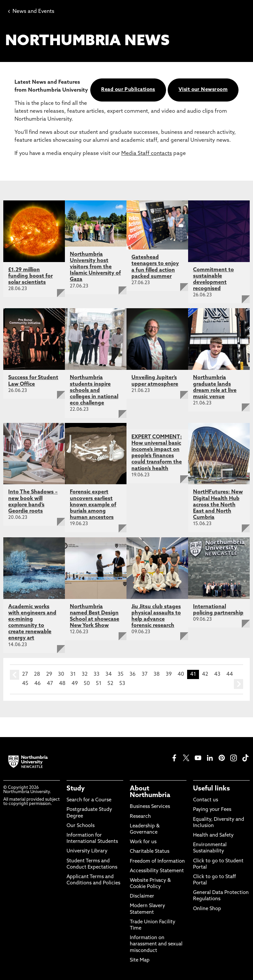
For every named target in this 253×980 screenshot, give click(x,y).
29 (49, 674)
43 (217, 674)
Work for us (143, 842)
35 (121, 674)
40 (181, 674)
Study (76, 789)
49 (75, 684)
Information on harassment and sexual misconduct (156, 944)
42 (205, 674)
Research (140, 817)
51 (99, 684)
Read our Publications (128, 90)
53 (122, 684)
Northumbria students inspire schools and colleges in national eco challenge (94, 390)
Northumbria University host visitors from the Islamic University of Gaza (95, 267)
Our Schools (81, 826)
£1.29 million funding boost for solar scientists (30, 276)
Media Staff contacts (147, 154)
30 (61, 674)
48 (62, 684)
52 (110, 684)
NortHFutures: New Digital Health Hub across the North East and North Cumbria (218, 505)
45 (25, 684)
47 (50, 684)
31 (73, 674)
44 (230, 674)
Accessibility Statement (157, 871)
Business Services (150, 807)
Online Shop (207, 909)
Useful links (211, 789)
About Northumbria (150, 792)
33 (97, 674)
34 (109, 674)
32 (85, 674)
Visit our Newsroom (203, 90)
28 (37, 674)
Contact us (206, 800)
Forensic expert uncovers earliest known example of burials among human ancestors (93, 505)
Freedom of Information (157, 861)
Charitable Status (150, 852)
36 (133, 674)
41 (193, 674)
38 (157, 674)
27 (25, 674)
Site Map (140, 960)
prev (14, 675)
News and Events (31, 12)
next (239, 684)
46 (38, 684)
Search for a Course (89, 800)
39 (169, 674)
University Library (87, 851)
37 (145, 674)
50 (87, 684)
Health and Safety (213, 835)
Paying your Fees (212, 810)
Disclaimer (142, 896)
